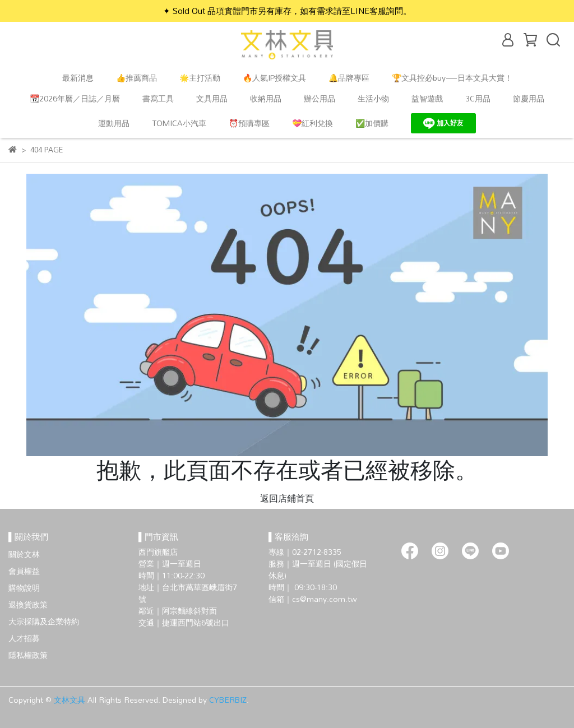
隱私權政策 (28, 655)
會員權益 (24, 571)
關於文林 (24, 554)
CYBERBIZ (228, 700)
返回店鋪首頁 (287, 498)
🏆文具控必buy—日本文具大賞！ (452, 78)
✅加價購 (372, 123)
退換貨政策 (28, 604)
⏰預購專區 (249, 123)
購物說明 (24, 588)
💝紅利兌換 (313, 123)
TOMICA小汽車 (179, 123)
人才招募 (24, 638)
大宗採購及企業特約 (44, 621)
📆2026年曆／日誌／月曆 (75, 98)
